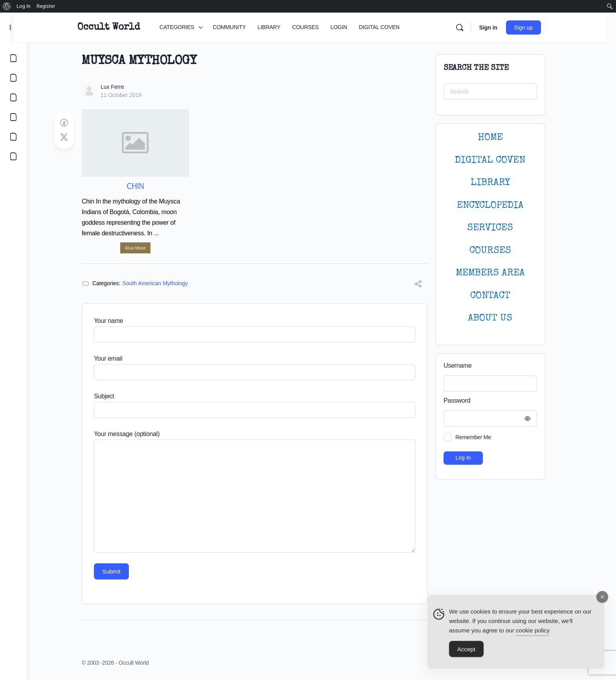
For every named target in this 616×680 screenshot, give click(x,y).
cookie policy (533, 634)
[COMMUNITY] (13, 78)
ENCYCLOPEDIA (498, 206)
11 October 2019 (129, 95)
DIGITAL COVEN (498, 160)
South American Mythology (163, 283)
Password (496, 401)
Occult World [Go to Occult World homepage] (121, 27)
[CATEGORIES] (13, 58)
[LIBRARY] (13, 97)
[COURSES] (13, 117)
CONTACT (498, 296)
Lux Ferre (120, 87)
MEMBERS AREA (498, 273)
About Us (498, 318)
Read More (143, 248)
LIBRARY (498, 183)
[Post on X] (72, 137)
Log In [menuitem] (24, 6)
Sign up (536, 27)
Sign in (500, 27)
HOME (498, 138)
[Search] (472, 27)
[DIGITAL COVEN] (13, 156)
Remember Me (481, 437)
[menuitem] (7, 6)
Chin (143, 186)
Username (466, 366)
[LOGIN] (13, 137)
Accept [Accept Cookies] (466, 653)
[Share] (426, 285)
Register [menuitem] (46, 6)
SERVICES (498, 228)
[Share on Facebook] (72, 123)
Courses (498, 251)
